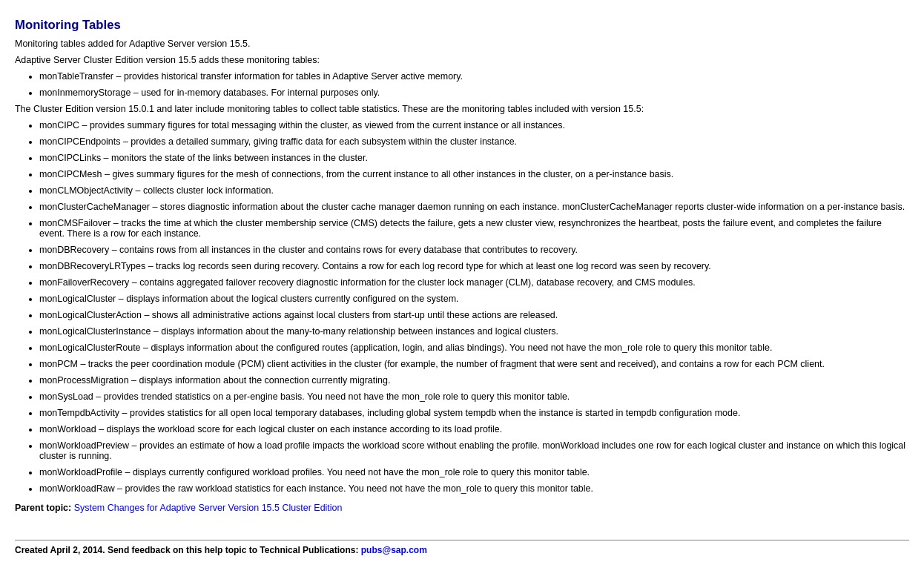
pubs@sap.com (394, 550)
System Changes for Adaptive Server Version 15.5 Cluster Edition (208, 508)
